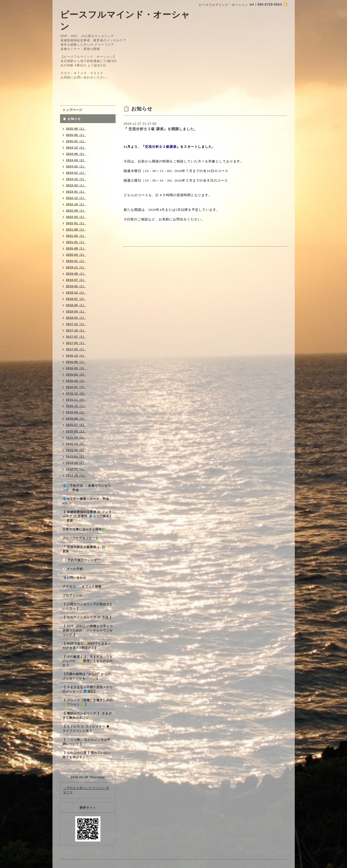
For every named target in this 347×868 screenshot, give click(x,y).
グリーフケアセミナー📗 (81, 538)
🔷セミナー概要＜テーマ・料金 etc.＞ (86, 501)
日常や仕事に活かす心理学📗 (84, 529)
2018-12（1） (76, 293)
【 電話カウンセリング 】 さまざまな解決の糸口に (87, 716)
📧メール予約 (73, 569)
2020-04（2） (76, 255)
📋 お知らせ (73, 119)
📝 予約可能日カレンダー (82, 560)
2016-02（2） (76, 381)
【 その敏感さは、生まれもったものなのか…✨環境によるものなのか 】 (88, 661)
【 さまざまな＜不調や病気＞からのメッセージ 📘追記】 (88, 689)
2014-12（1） (76, 463)
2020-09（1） (76, 248)
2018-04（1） (76, 311)
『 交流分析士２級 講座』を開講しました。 (161, 129)
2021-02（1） (76, 236)
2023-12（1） (76, 179)
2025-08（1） (76, 129)
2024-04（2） (76, 160)
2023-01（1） (76, 192)
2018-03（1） (76, 318)
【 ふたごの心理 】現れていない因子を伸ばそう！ (87, 755)
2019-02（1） (76, 286)
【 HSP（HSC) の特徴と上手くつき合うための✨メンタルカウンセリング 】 (88, 630)
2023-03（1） (76, 185)
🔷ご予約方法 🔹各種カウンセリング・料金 (87, 488)
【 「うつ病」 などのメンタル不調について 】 (87, 742)
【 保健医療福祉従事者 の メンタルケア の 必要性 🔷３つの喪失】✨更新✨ (88, 516)
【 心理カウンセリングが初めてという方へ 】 (88, 606)
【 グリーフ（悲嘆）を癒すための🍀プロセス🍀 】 (88, 702)
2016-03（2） (76, 374)
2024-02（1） (76, 166)
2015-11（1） (76, 400)
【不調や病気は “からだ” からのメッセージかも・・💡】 (87, 676)
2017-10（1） (76, 330)
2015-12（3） (76, 393)
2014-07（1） (76, 469)
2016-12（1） (76, 356)
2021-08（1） (76, 229)
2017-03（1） (76, 349)
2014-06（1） (76, 475)
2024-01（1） (76, 173)
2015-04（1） (76, 438)
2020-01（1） (76, 261)
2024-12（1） (76, 148)
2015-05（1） (76, 431)
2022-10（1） (76, 204)
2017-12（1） (76, 324)
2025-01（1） (76, 141)
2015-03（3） (76, 444)
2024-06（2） (76, 154)
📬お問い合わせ (74, 578)
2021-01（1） (76, 242)
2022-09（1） (76, 211)
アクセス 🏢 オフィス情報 (82, 587)
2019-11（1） (76, 267)
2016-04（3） (76, 368)
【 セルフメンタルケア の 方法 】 (88, 617)
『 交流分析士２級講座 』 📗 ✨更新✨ (87, 549)
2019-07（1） (76, 280)
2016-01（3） (76, 387)
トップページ (72, 110)
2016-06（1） (76, 362)
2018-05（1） (76, 305)
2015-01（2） (76, 456)
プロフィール (72, 595)
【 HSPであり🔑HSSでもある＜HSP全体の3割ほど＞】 (87, 646)
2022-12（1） (76, 198)
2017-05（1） (76, 343)
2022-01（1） (76, 223)
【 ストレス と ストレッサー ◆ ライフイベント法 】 (86, 729)
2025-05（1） (76, 135)
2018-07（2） (76, 299)
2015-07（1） (76, 425)
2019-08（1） (76, 274)
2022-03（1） (76, 217)
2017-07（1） (76, 337)
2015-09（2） (76, 412)
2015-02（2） (76, 450)
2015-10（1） (76, 406)
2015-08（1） (76, 419)
